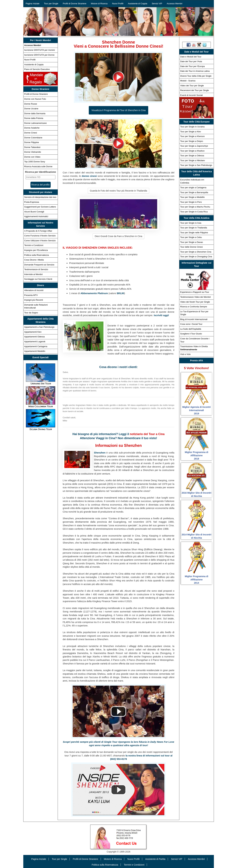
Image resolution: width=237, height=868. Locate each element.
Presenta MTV (31, 295)
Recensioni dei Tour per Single (194, 90)
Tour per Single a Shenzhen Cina (196, 252)
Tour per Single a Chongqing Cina (196, 257)
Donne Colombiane (33, 138)
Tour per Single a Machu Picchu (195, 207)
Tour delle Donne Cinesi (191, 247)
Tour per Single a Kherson (192, 136)
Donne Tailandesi (32, 147)
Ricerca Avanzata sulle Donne (38, 166)
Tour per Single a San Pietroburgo (196, 165)
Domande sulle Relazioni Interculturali (36, 306)
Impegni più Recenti (34, 300)
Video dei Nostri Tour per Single (195, 302)
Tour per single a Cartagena (193, 188)
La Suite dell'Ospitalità (191, 329)
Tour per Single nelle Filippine (194, 233)
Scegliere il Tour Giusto (191, 334)
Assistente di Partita (155, 859)
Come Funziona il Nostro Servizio (40, 236)
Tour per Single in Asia (191, 223)
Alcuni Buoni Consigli (34, 212)
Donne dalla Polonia (34, 118)
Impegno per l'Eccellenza (36, 250)
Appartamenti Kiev (33, 332)
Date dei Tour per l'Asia (191, 61)
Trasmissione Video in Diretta (194, 348)
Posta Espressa (32, 202)
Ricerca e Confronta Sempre (194, 307)
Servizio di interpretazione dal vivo (40, 197)
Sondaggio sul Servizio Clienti (38, 279)
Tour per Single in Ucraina (192, 127)
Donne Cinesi (31, 133)
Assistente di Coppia (138, 4)
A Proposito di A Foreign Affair (38, 231)
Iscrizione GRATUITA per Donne (39, 55)
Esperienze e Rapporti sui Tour (195, 292)
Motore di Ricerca (99, 4)
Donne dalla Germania (35, 113)
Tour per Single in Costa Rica (194, 212)
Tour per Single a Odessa (192, 156)
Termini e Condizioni (34, 245)
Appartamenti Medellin (35, 351)
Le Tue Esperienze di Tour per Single (194, 313)
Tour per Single (51, 4)
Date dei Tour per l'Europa (192, 66)
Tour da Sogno (31, 313)
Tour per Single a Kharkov (192, 151)
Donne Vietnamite (33, 152)
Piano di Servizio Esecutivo (37, 69)
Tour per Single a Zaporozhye (194, 146)
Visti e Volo (185, 354)
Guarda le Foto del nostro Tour (118, 191)
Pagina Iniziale (33, 4)
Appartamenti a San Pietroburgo (39, 327)
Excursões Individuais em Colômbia (192, 181)
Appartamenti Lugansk (35, 342)
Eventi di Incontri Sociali (191, 95)
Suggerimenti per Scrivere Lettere (40, 207)
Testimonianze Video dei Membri (195, 297)
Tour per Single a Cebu (191, 237)
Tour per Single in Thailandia (194, 228)
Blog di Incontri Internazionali (194, 319)
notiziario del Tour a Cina (147, 434)
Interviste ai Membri (33, 274)
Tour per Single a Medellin (192, 197)
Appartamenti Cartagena (36, 346)
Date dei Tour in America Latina (195, 71)
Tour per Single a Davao (191, 242)
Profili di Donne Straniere (75, 4)
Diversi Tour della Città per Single (196, 76)
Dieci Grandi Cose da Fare (119, 236)
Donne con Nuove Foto (35, 99)
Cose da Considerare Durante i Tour (195, 340)
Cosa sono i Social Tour (191, 324)
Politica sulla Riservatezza (37, 255)
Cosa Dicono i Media (34, 260)
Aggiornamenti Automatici (36, 216)
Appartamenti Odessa (35, 337)
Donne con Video (32, 157)
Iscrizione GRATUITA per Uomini (40, 50)
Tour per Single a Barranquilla (194, 192)
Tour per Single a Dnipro (192, 141)
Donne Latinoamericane (36, 123)
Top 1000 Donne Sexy (35, 162)
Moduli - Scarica (188, 81)
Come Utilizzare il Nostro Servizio (40, 241)
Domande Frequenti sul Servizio (39, 265)
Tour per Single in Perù (191, 202)
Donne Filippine (32, 142)
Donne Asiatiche (32, 128)
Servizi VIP (157, 4)
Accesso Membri (174, 4)
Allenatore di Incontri (34, 290)
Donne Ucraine (31, 109)
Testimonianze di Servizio (36, 269)
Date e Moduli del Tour (191, 57)
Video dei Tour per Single (192, 86)
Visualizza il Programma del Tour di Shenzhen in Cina (118, 110)
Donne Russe (31, 104)
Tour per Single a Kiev (190, 132)
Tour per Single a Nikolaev (193, 160)
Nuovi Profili (118, 4)
